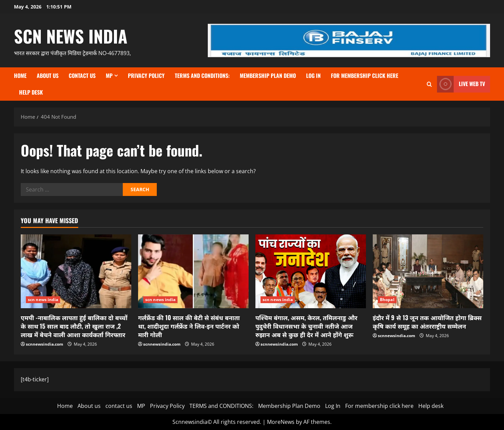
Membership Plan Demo (268, 76)
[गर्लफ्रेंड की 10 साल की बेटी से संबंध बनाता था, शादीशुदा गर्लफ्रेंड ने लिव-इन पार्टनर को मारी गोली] (193, 271)
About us (48, 76)
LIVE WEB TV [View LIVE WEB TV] (461, 84)
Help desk (31, 92)
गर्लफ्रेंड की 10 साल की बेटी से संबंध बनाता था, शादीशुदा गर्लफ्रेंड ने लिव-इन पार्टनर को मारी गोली (189, 326)
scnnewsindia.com (45, 344)
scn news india (71, 36)
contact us (82, 76)
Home (20, 76)
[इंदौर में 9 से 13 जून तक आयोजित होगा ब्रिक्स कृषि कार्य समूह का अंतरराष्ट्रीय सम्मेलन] (428, 271)
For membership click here (365, 76)
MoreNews (281, 422)
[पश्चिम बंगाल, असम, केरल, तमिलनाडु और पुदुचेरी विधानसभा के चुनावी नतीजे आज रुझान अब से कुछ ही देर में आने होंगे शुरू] (311, 271)
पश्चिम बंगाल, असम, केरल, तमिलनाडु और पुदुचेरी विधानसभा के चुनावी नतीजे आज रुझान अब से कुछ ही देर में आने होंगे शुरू (306, 326)
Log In (313, 76)
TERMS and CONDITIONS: (202, 76)
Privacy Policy (146, 76)
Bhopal (387, 300)
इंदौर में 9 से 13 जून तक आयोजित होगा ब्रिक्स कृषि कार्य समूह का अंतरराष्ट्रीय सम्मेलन (427, 322)
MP (109, 76)
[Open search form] (429, 84)
